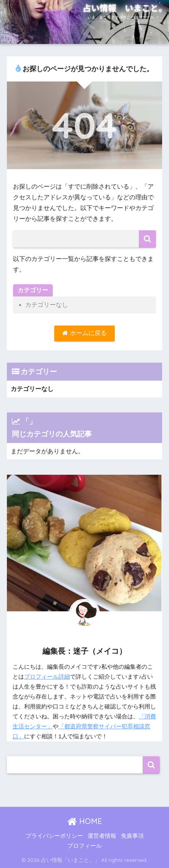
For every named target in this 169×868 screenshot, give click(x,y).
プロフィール (84, 846)
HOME (85, 821)
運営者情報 (102, 836)
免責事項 (132, 836)
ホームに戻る (84, 333)
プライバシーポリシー (54, 836)
